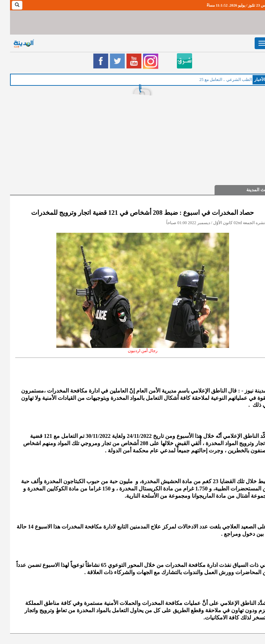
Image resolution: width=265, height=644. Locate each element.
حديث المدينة (249, 190)
